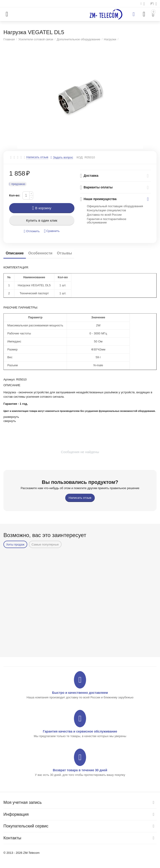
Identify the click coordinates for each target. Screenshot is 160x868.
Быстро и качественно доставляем (80, 693)
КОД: (80, 157)
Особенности (40, 253)
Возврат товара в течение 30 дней (80, 770)
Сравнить (52, 231)
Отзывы (64, 253)
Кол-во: (15, 195)
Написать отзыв (37, 157)
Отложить (32, 231)
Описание (15, 253)
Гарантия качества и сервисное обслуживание (80, 731)
